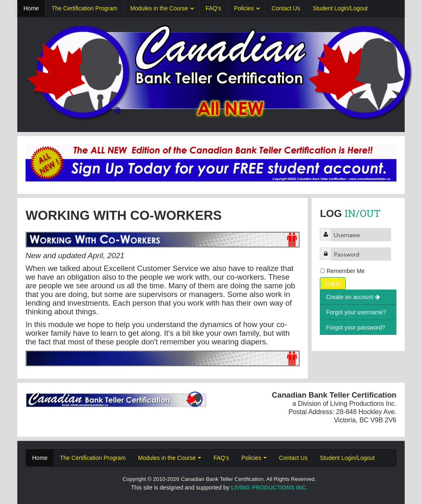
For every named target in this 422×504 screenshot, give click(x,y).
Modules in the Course (159, 8)
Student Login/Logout (340, 8)
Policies (244, 8)
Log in (333, 283)
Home (31, 8)
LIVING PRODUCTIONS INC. (269, 488)
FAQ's (213, 8)
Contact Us (286, 8)
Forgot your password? (355, 327)
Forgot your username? (356, 312)
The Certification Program (84, 8)
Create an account (353, 297)
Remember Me (346, 271)
